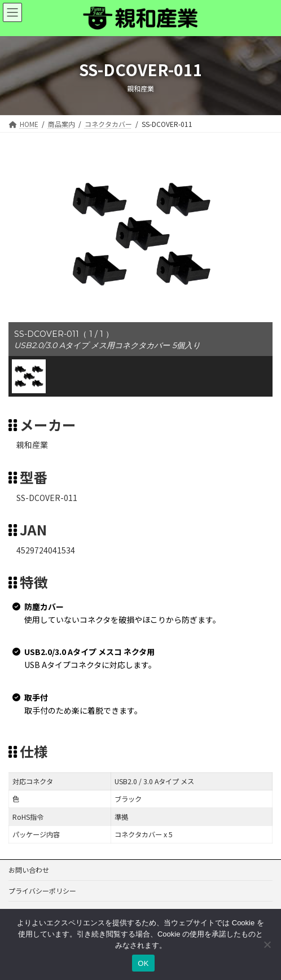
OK (143, 963)
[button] (29, 376)
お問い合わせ (29, 870)
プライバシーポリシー (42, 891)
